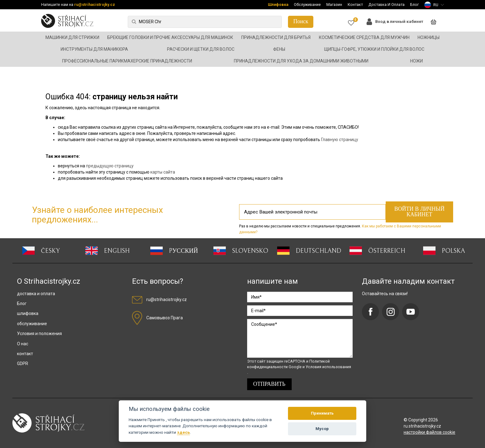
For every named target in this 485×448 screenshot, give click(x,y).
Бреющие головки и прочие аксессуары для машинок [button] (170, 37)
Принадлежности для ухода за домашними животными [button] (301, 61)
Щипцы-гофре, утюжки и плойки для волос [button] (374, 49)
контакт (25, 354)
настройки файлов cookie (429, 432)
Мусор (322, 429)
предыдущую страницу (110, 166)
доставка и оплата (36, 294)
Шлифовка (278, 4)
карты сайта (163, 172)
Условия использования (328, 367)
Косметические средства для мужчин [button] (364, 37)
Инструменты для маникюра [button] (94, 49)
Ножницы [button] (429, 37)
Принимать (322, 413)
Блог (414, 4)
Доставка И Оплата (386, 4)
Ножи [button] (416, 61)
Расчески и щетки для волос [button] (201, 49)
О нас (23, 344)
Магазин (334, 4)
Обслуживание (307, 4)
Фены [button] (279, 49)
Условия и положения (39, 334)
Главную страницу (340, 140)
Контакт (355, 4)
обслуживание (32, 324)
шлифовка (28, 313)
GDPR (23, 364)
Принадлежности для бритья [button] (276, 37)
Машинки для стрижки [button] (72, 37)
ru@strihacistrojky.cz (95, 4)
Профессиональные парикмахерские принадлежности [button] (127, 61)
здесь (183, 432)
